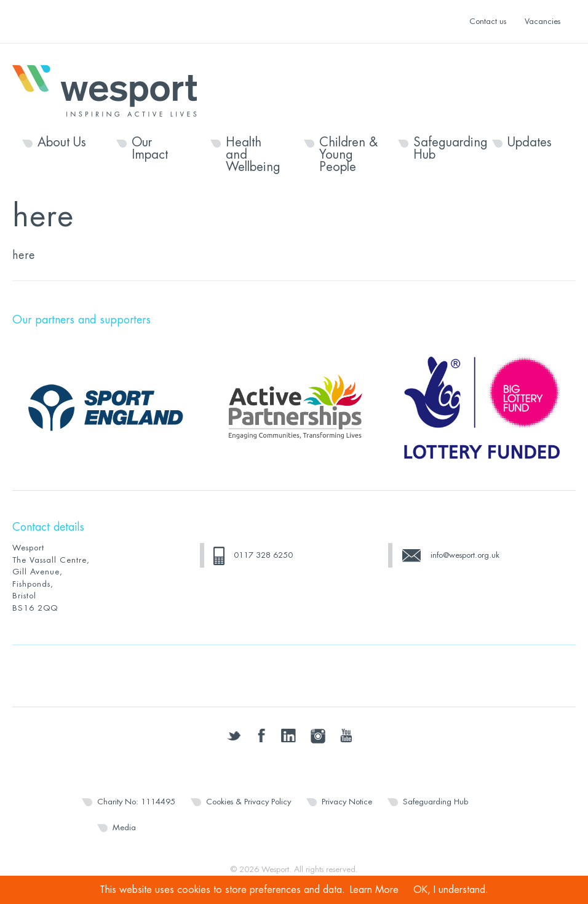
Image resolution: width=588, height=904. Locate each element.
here (24, 255)
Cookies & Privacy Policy (248, 802)
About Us (62, 143)
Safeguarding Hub (443, 149)
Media (124, 827)
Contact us (488, 21)
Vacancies (542, 21)
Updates (530, 143)
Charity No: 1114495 (136, 802)
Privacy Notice (347, 802)
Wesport (111, 90)
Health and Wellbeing (253, 155)
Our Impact (150, 149)
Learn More (374, 890)
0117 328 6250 (263, 555)
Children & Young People (348, 155)
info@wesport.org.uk (465, 555)
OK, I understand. (451, 890)
